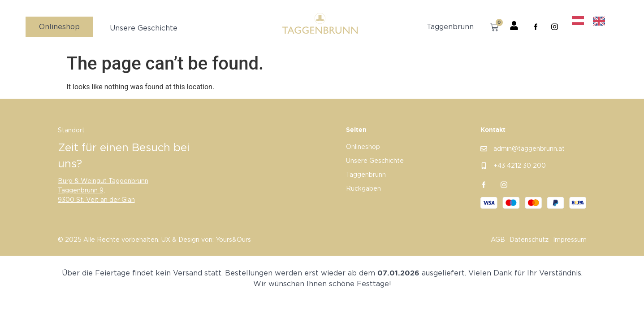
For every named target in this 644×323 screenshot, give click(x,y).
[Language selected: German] (593, 21)
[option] (601, 21)
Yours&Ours (233, 240)
